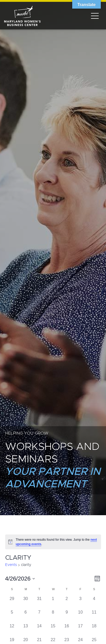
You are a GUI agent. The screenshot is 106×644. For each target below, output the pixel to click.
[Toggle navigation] (95, 16)
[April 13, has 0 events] (26, 630)
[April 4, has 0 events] (94, 602)
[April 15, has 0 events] (53, 630)
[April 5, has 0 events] (12, 616)
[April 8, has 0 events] (53, 616)
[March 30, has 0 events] (26, 602)
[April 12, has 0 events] (12, 630)
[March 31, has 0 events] (39, 602)
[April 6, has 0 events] (26, 616)
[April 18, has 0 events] (94, 630)
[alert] (53, 542)
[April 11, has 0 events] (94, 616)
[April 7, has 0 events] (39, 616)
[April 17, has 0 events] (80, 630)
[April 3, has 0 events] (80, 602)
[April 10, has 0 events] (80, 616)
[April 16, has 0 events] (67, 630)
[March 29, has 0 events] (12, 602)
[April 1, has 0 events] (53, 602)
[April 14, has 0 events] (39, 630)
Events (11, 565)
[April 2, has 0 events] (67, 602)
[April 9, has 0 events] (67, 616)
